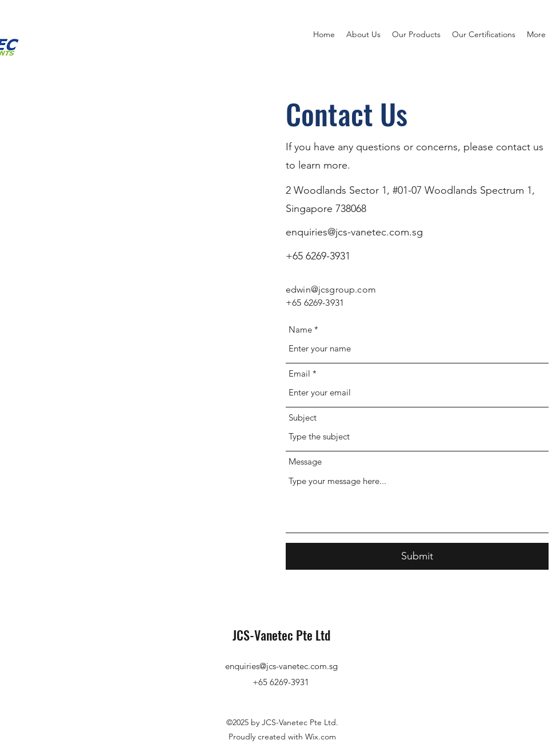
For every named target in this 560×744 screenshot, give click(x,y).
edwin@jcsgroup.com (331, 289)
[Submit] (417, 556)
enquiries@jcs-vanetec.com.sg (354, 232)
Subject (303, 417)
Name (300, 329)
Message (305, 461)
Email (299, 373)
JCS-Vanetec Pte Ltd (281, 635)
